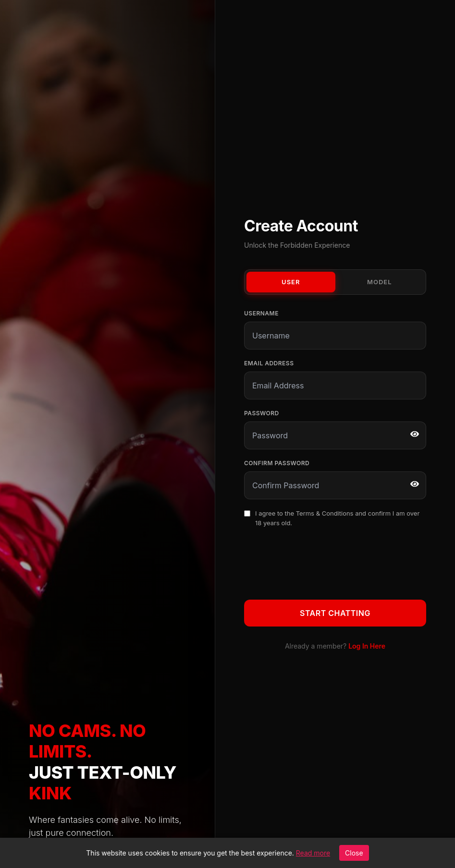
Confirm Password (277, 463)
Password (262, 413)
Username (261, 313)
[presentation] (317, 562)
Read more (313, 853)
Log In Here (367, 646)
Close (354, 853)
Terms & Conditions (325, 513)
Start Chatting (335, 613)
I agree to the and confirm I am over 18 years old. (337, 518)
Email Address (269, 363)
